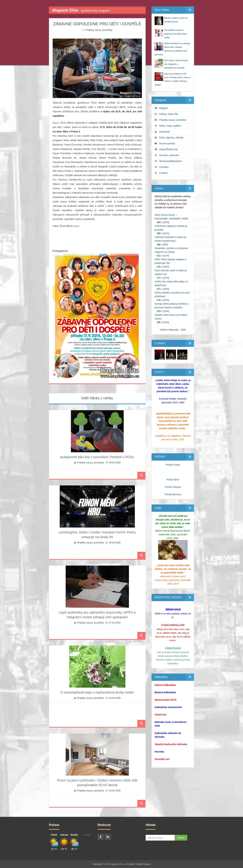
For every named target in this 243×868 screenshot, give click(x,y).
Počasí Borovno (173, 494)
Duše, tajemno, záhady (171, 138)
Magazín (164, 108)
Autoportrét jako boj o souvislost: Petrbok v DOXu (97, 457)
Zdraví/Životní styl (168, 149)
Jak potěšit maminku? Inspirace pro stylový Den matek (175, 34)
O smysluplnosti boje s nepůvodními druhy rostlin (97, 692)
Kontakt (131, 864)
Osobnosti (164, 132)
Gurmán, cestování (169, 155)
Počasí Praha (173, 465)
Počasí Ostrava (173, 487)
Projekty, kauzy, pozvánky (99, 30)
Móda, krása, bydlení (170, 126)
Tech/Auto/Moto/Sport (171, 161)
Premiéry (164, 167)
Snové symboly (167, 143)
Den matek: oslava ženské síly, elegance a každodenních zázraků (176, 64)
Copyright (97, 864)
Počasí (87, 835)
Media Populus (143, 864)
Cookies (163, 173)
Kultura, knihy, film (169, 114)
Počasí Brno (173, 480)
